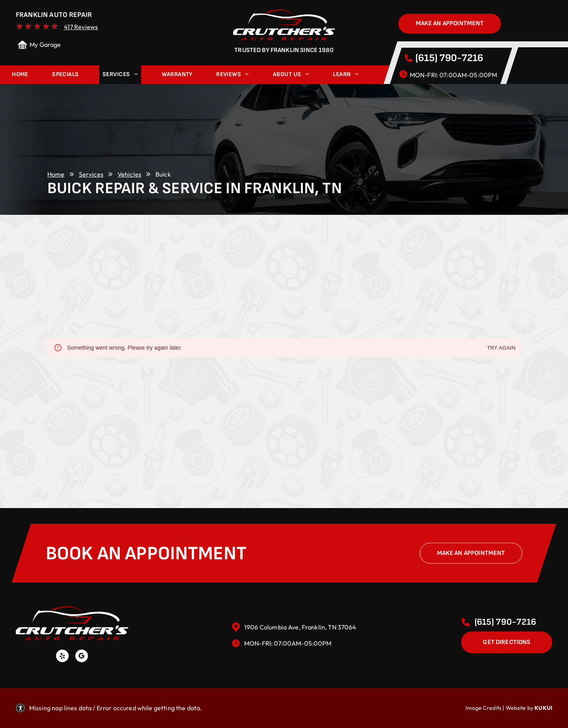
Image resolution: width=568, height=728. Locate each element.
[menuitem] (20, 75)
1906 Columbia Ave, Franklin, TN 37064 (300, 627)
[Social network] (82, 657)
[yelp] (62, 657)
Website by (520, 708)
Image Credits (483, 708)
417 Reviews (81, 27)
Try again (501, 348)
